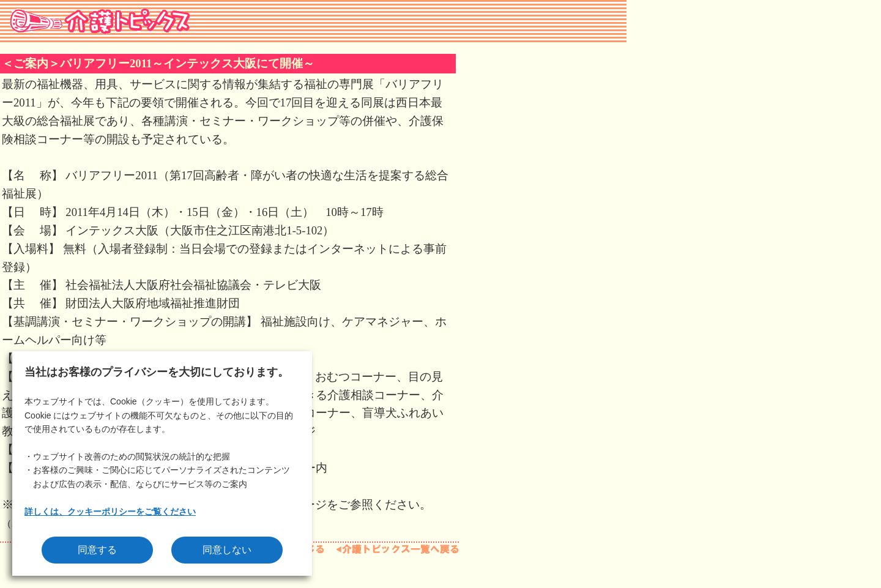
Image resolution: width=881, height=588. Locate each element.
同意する (97, 550)
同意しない (227, 550)
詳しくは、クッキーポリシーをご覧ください (110, 512)
